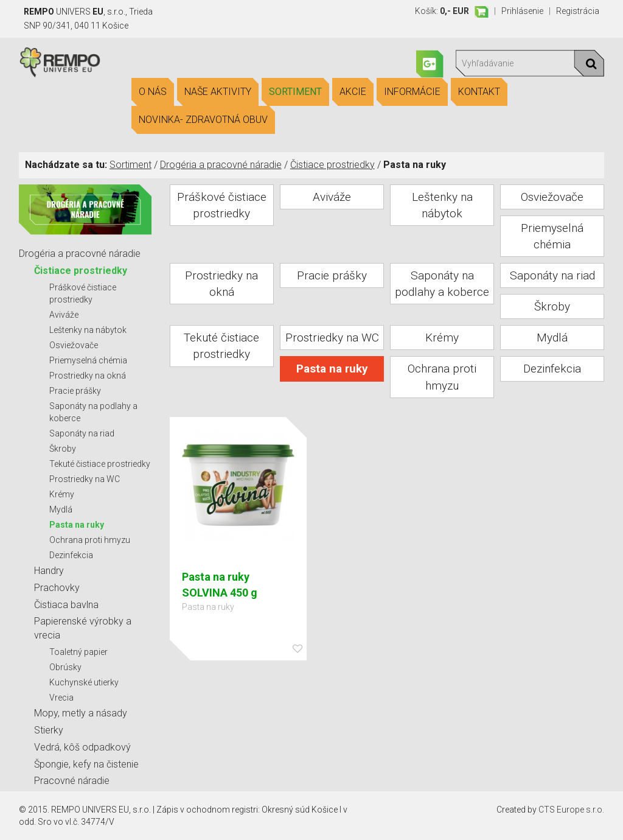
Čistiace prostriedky (332, 165)
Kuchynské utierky (84, 682)
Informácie (412, 92)
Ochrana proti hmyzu (90, 540)
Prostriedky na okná (88, 376)
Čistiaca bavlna (66, 605)
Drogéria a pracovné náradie (221, 165)
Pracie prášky (75, 391)
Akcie (353, 92)
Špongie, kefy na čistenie (86, 764)
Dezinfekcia (71, 555)
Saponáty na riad (82, 433)
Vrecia (61, 698)
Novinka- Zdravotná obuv (203, 120)
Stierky (49, 730)
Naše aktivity (218, 92)
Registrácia (578, 11)
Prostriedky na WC (85, 479)
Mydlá (61, 509)
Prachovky (57, 588)
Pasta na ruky (77, 525)
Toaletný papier (78, 652)
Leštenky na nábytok (88, 330)
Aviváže (64, 315)
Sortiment (295, 92)
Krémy (62, 494)
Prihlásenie (522, 11)
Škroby (63, 449)
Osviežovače (74, 345)
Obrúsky (65, 667)
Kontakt (479, 92)
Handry (49, 571)
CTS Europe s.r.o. (571, 810)
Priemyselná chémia (88, 360)
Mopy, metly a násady (81, 713)
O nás (153, 92)
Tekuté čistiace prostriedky (100, 464)
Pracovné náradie (72, 781)
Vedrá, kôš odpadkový (82, 747)
